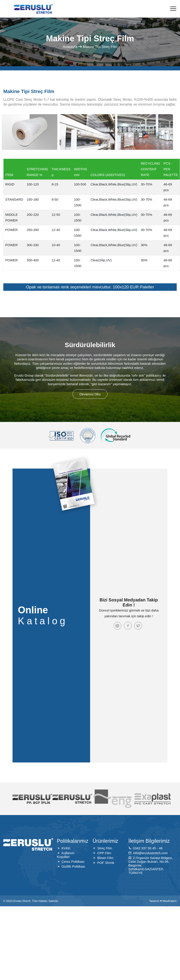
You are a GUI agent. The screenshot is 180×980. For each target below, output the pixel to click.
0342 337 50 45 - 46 (148, 848)
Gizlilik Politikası (73, 866)
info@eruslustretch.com (150, 853)
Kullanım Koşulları (66, 855)
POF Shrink (106, 863)
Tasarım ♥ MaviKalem (163, 901)
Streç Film (105, 848)
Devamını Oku (90, 394)
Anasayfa (70, 47)
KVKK (66, 848)
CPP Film (104, 853)
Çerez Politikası (73, 862)
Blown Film (105, 858)
